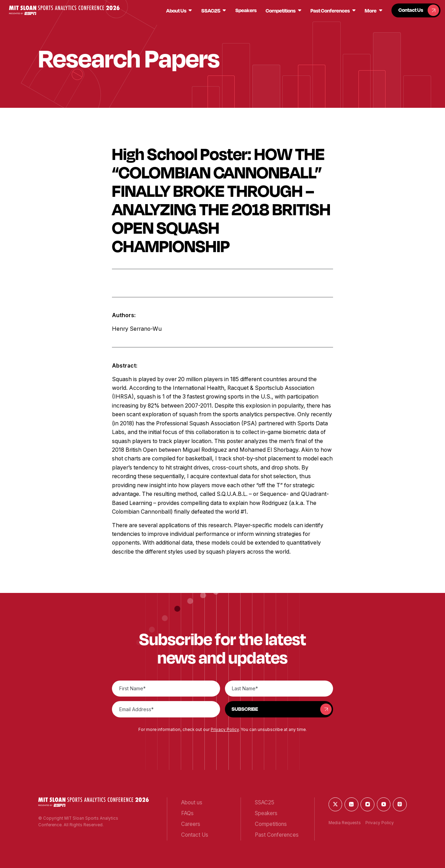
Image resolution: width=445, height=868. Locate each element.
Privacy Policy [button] (225, 730)
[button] (64, 10)
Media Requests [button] (345, 823)
